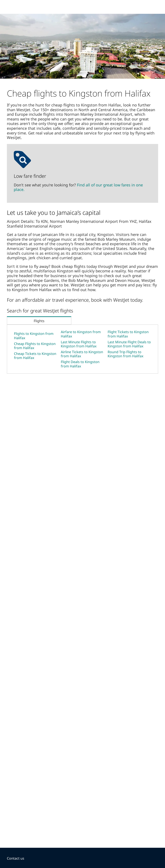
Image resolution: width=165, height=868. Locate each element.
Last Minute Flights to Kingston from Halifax (79, 344)
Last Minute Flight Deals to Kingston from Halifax (129, 344)
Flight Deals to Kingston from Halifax (80, 364)
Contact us (16, 858)
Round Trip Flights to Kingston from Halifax (125, 354)
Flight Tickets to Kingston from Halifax (128, 334)
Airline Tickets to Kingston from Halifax (82, 354)
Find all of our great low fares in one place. (78, 187)
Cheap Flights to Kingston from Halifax (35, 346)
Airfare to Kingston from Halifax (81, 334)
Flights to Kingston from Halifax (34, 336)
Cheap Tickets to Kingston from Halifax (35, 356)
